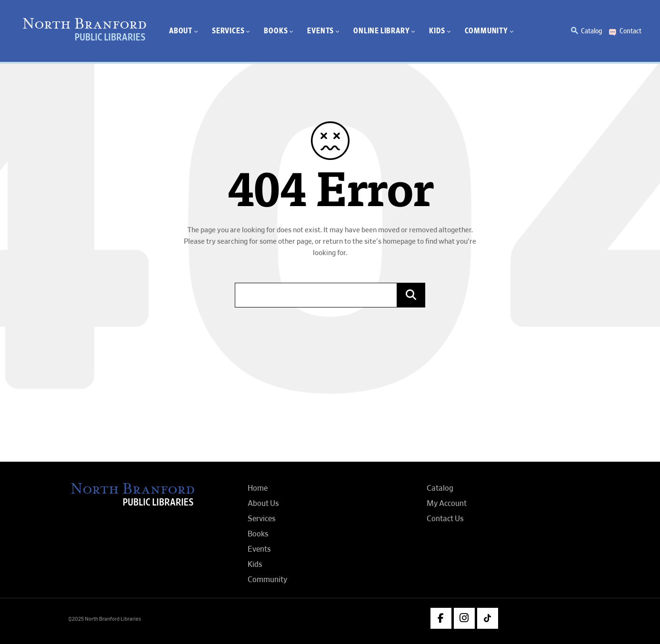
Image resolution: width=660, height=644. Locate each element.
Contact (630, 31)
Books (258, 534)
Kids (255, 565)
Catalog (591, 31)
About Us (263, 504)
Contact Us (445, 519)
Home (258, 488)
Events (259, 549)
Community (267, 580)
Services (262, 519)
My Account (447, 504)
